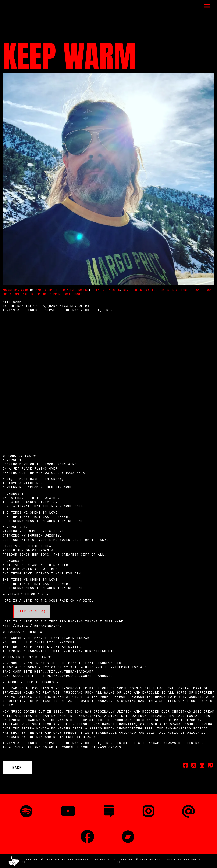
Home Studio (168, 290)
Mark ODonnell (47, 290)
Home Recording (144, 290)
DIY (126, 290)
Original (21, 294)
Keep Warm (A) (32, 611)
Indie (185, 290)
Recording (39, 294)
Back (17, 768)
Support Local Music (66, 294)
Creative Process (75, 290)
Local (197, 290)
